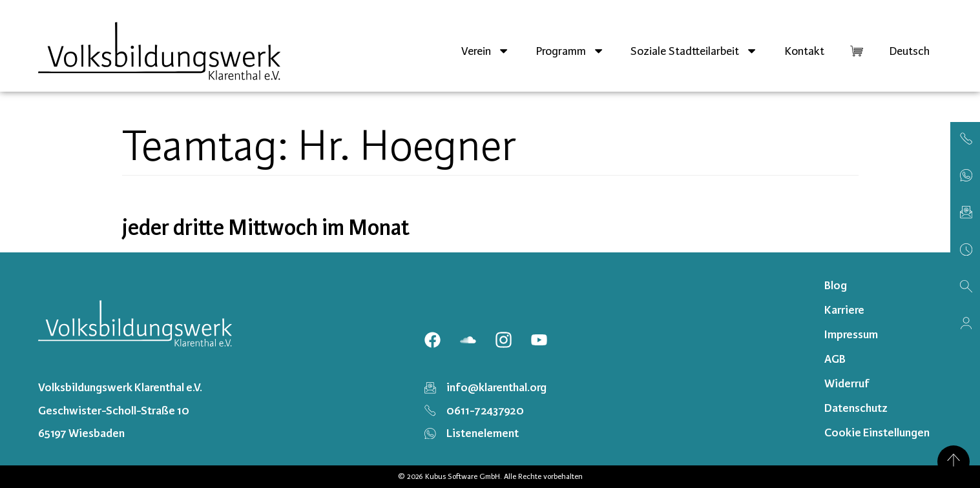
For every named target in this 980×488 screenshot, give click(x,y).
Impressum (851, 334)
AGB (835, 359)
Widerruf (847, 383)
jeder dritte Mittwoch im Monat (266, 228)
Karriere (844, 310)
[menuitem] (909, 51)
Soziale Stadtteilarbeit (694, 51)
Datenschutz (856, 408)
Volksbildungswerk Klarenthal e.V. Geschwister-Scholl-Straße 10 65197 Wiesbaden (120, 410)
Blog (836, 285)
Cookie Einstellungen (877, 432)
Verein (485, 51)
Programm (570, 51)
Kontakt (804, 51)
